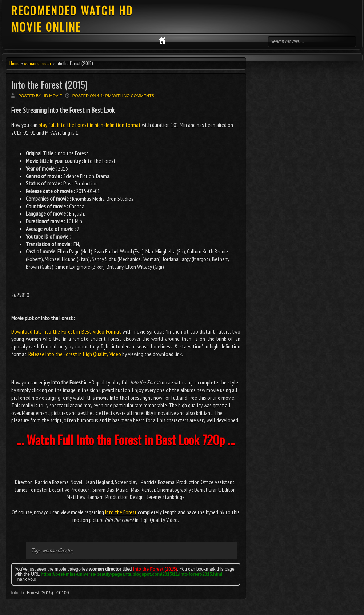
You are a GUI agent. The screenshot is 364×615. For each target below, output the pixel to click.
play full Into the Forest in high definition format (90, 125)
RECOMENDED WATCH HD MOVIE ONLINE (72, 19)
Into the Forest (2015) (49, 85)
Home (15, 63)
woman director (38, 63)
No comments (139, 96)
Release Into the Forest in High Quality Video (75, 354)
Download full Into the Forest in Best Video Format (66, 331)
